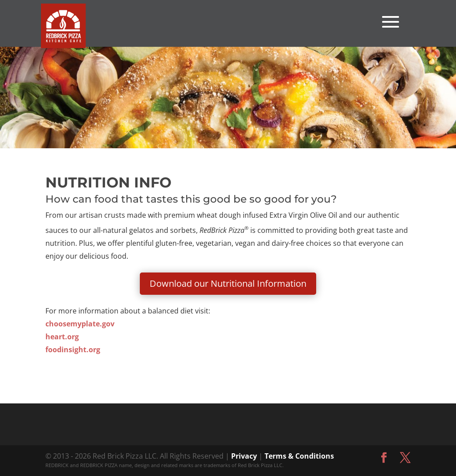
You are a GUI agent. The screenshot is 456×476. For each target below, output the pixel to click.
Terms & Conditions (299, 456)
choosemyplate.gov (80, 324)
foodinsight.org (73, 350)
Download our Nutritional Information (228, 283)
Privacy (244, 456)
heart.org (62, 337)
